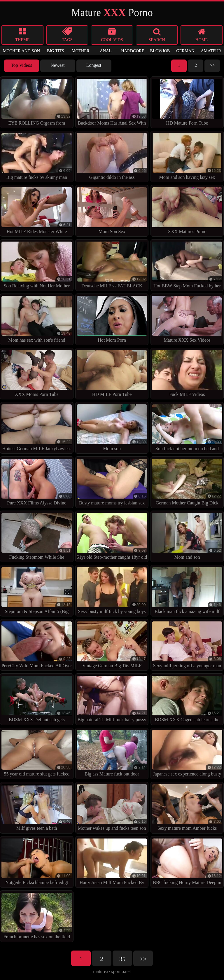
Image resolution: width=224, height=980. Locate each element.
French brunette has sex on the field (37, 916)
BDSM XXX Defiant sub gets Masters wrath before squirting (37, 700)
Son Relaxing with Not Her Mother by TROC (37, 266)
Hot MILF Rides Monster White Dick (37, 212)
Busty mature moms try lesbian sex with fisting (112, 483)
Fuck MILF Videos (187, 373)
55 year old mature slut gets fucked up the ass (37, 755)
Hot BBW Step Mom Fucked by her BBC (187, 266)
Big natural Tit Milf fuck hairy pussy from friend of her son (112, 700)
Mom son (112, 428)
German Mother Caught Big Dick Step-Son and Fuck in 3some (187, 483)
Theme (22, 35)
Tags (67, 35)
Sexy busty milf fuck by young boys (112, 590)
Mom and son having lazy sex (187, 156)
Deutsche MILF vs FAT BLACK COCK (112, 266)
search (157, 35)
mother (81, 51)
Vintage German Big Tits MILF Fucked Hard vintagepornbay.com (112, 646)
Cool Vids (112, 35)
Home (202, 35)
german (185, 51)
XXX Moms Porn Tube (37, 373)
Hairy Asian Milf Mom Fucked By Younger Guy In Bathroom (112, 863)
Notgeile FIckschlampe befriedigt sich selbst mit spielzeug (37, 863)
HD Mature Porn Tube (187, 102)
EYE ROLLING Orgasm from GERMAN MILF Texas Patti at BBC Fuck (37, 103)
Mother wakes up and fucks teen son (112, 807)
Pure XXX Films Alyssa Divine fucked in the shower (37, 483)
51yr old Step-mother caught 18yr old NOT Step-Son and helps (112, 538)
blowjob (160, 51)
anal (106, 51)
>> (212, 65)
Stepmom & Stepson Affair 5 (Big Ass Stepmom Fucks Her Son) (37, 592)
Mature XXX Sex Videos (187, 319)
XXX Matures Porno (187, 211)
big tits (56, 51)
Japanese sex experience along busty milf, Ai (187, 755)
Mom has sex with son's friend (37, 319)
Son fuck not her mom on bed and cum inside (187, 429)
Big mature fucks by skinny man (37, 156)
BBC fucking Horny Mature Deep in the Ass (187, 863)
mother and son (21, 51)
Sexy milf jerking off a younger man (187, 645)
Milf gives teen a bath (37, 807)
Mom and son (187, 536)
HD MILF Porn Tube (112, 373)
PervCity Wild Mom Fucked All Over (37, 645)
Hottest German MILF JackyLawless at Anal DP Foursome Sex (37, 429)
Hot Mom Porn (112, 319)
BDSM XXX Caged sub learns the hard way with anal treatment (187, 700)
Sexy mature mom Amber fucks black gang (187, 809)
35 (122, 959)
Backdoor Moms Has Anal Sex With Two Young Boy (112, 103)
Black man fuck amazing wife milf (187, 590)
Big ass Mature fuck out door (112, 753)
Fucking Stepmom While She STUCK (37, 538)
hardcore (133, 51)
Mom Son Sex (112, 211)
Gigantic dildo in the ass (112, 156)
